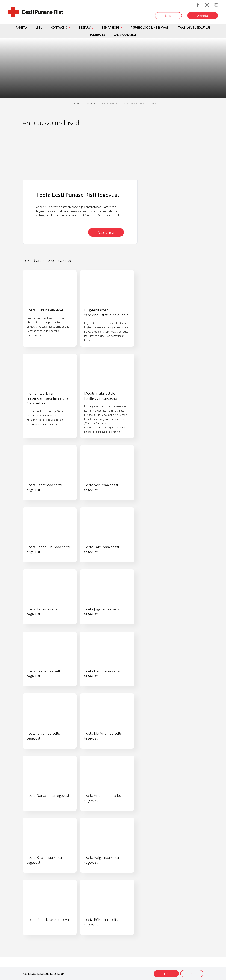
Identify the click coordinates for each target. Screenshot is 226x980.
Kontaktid (59, 28)
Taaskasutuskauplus (194, 28)
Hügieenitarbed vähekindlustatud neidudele (106, 313)
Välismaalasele (125, 35)
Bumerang (97, 35)
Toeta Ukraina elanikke (45, 310)
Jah (166, 974)
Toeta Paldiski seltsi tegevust (49, 920)
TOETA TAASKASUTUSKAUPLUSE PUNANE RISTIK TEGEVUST (130, 104)
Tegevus (85, 28)
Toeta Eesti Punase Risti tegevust (78, 195)
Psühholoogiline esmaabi (150, 28)
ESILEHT (76, 104)
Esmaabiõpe (111, 28)
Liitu (39, 28)
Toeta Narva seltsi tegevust (48, 795)
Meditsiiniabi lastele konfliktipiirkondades (101, 396)
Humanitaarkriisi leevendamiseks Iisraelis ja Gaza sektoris (48, 398)
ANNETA (91, 104)
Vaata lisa (106, 232)
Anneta (21, 28)
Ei (192, 974)
